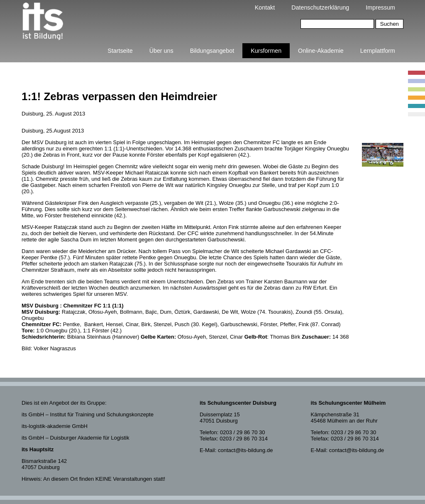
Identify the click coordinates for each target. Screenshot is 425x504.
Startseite (120, 51)
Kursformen (266, 51)
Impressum (380, 7)
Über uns (161, 51)
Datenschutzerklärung (320, 7)
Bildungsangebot (212, 51)
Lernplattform (378, 51)
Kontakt (265, 7)
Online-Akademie (321, 51)
